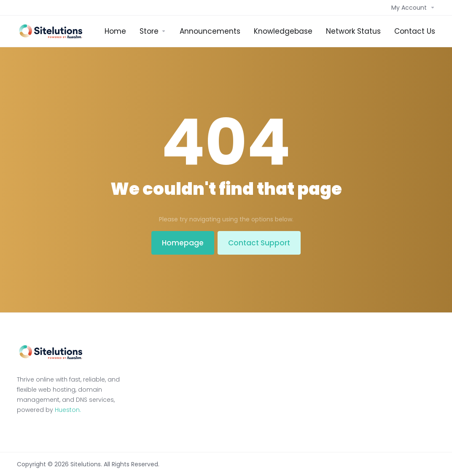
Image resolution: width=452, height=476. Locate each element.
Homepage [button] (183, 243)
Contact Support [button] (259, 243)
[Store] (153, 31)
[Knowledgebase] (283, 31)
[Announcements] (210, 31)
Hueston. (68, 410)
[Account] (412, 8)
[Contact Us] (415, 31)
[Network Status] (353, 31)
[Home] (115, 31)
